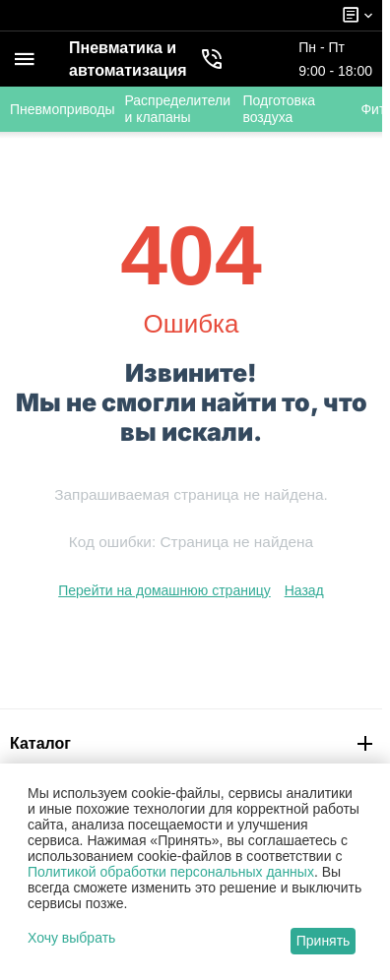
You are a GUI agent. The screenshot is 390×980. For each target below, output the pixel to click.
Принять (324, 941)
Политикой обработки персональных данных (171, 872)
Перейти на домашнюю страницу (164, 590)
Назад (304, 590)
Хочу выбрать (71, 938)
